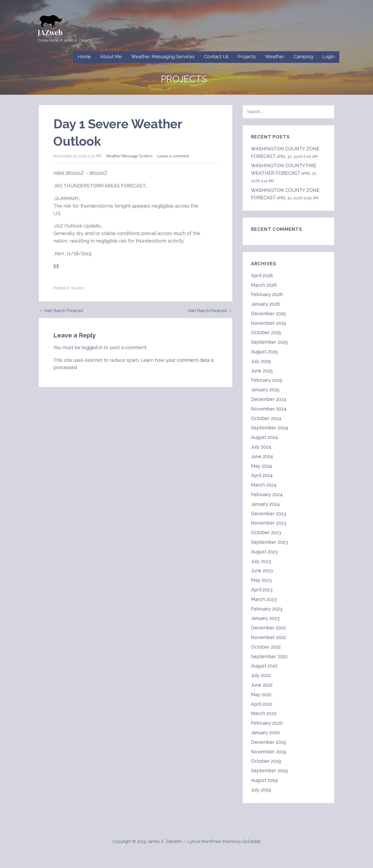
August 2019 (264, 780)
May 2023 (261, 580)
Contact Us (216, 57)
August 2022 (264, 666)
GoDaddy (252, 841)
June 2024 (262, 456)
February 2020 (267, 723)
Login (329, 57)
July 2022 (261, 675)
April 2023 (262, 590)
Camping (303, 57)
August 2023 (264, 552)
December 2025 (268, 314)
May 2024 (261, 466)
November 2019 (269, 752)
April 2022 (262, 704)
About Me (111, 57)
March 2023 (264, 599)
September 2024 (270, 428)
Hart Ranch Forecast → (210, 311)
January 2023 (265, 618)
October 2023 (266, 532)
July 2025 (261, 361)
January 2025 (265, 390)
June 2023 (262, 571)
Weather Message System (129, 156)
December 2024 (269, 399)
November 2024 (269, 409)
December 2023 (268, 514)
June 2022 (262, 685)
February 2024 (267, 494)
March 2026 (264, 285)
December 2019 (268, 742)
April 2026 (262, 275)
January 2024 (265, 504)
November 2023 (269, 523)
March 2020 (264, 713)
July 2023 (261, 561)
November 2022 (268, 637)
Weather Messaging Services (163, 57)
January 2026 (265, 304)
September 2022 (269, 656)
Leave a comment (173, 156)
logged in (92, 347)
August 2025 (264, 352)
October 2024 (266, 418)
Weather (275, 57)
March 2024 (264, 485)
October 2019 (266, 761)
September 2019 (269, 771)
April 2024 (262, 475)
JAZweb (50, 32)
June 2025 (262, 371)
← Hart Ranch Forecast (61, 311)
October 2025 (266, 332)
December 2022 (268, 628)
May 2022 (261, 694)
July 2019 (261, 790)
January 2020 (265, 733)
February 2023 (267, 609)
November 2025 (269, 323)
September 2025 (269, 342)
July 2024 (261, 447)
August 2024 (264, 437)
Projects (247, 57)
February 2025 (267, 380)
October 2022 (266, 647)
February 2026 (267, 294)
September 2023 (269, 542)
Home (84, 57)
